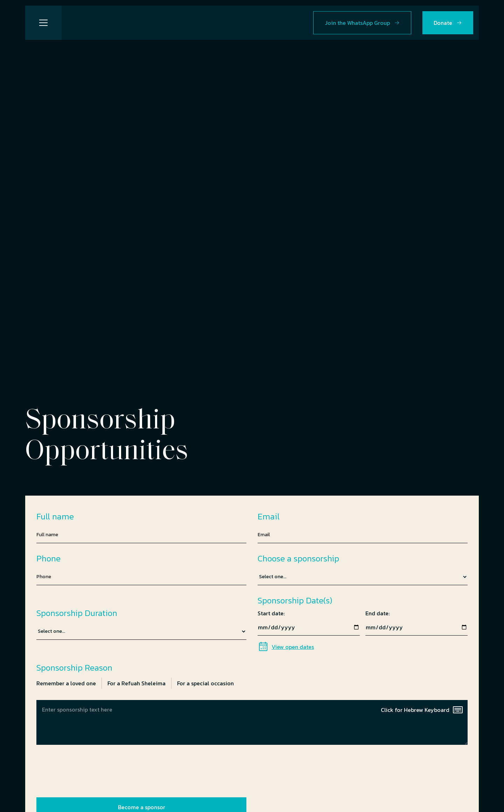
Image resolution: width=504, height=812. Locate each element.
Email (269, 517)
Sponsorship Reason (74, 668)
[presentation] (90, 770)
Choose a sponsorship (298, 559)
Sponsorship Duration (77, 613)
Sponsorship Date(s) (295, 601)
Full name (55, 517)
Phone (48, 559)
